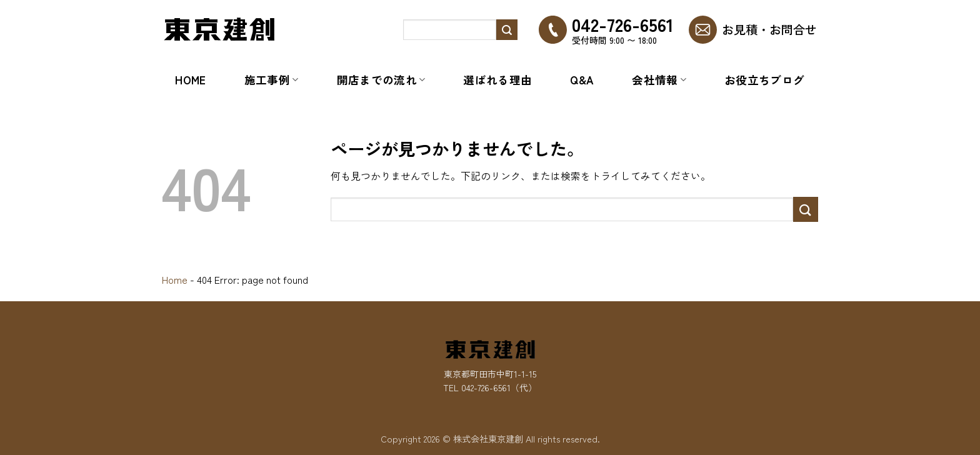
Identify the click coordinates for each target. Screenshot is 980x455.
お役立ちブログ (764, 80)
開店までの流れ (381, 80)
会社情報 (659, 80)
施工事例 (272, 80)
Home (190, 80)
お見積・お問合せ (769, 29)
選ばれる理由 (497, 80)
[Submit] (507, 30)
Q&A (582, 80)
